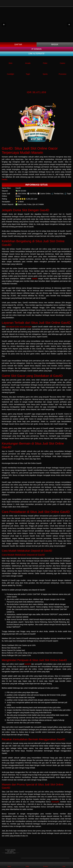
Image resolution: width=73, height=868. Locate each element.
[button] (4, 25)
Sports (45, 74)
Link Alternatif (36, 54)
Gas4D (4, 179)
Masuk (55, 45)
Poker (45, 63)
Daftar (18, 45)
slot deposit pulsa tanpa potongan (19, 327)
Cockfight (10, 74)
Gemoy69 (55, 802)
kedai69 (28, 664)
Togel (28, 74)
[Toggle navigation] (70, 3)
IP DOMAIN (36, 49)
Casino (63, 63)
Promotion (63, 74)
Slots (10, 63)
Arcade (28, 63)
